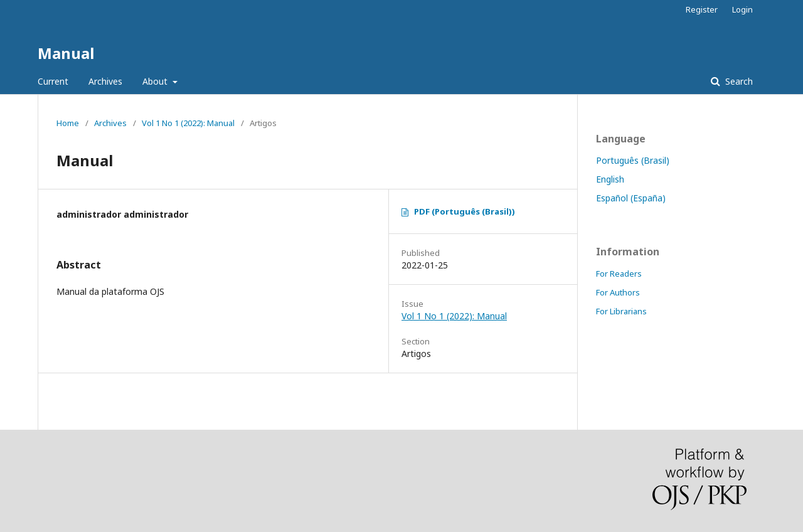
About (156, 81)
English (610, 179)
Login (742, 9)
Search (738, 81)
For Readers (619, 274)
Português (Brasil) (633, 160)
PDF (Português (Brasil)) (465, 211)
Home (68, 123)
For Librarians (621, 311)
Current (53, 81)
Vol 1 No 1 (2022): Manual (188, 123)
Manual (66, 53)
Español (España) (631, 198)
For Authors (618, 292)
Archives (105, 81)
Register (702, 9)
